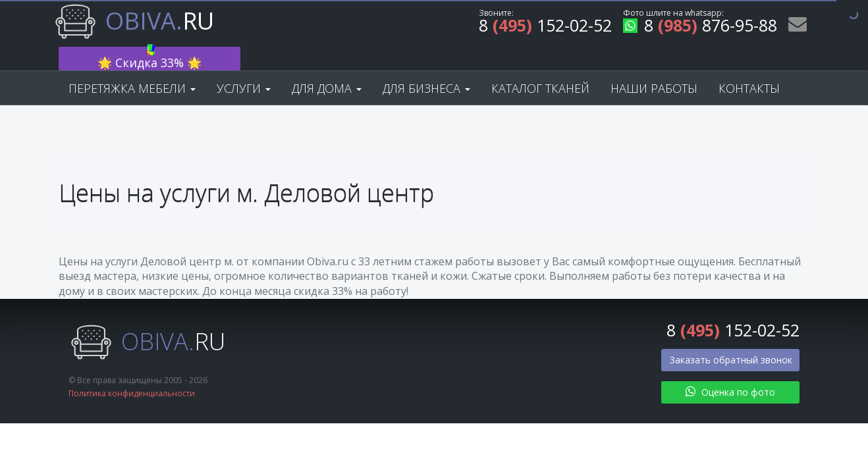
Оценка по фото (730, 371)
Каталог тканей (540, 67)
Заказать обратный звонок (731, 339)
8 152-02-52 (545, 27)
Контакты (749, 67)
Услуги (244, 67)
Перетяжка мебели (132, 67)
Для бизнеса (426, 67)
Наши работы (654, 67)
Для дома (327, 67)
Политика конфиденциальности (132, 373)
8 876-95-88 (700, 27)
